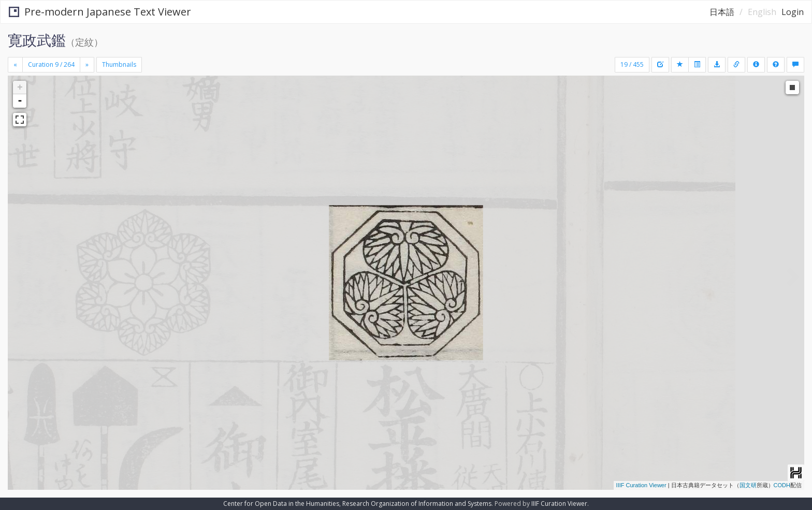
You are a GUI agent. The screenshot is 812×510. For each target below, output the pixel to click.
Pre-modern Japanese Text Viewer (100, 12)
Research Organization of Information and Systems (417, 504)
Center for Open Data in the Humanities (281, 504)
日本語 (722, 12)
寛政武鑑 (37, 40)
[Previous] (15, 65)
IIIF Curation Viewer (641, 485)
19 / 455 (632, 64)
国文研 (748, 485)
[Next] (87, 65)
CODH (782, 485)
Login (793, 12)
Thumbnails (119, 64)
